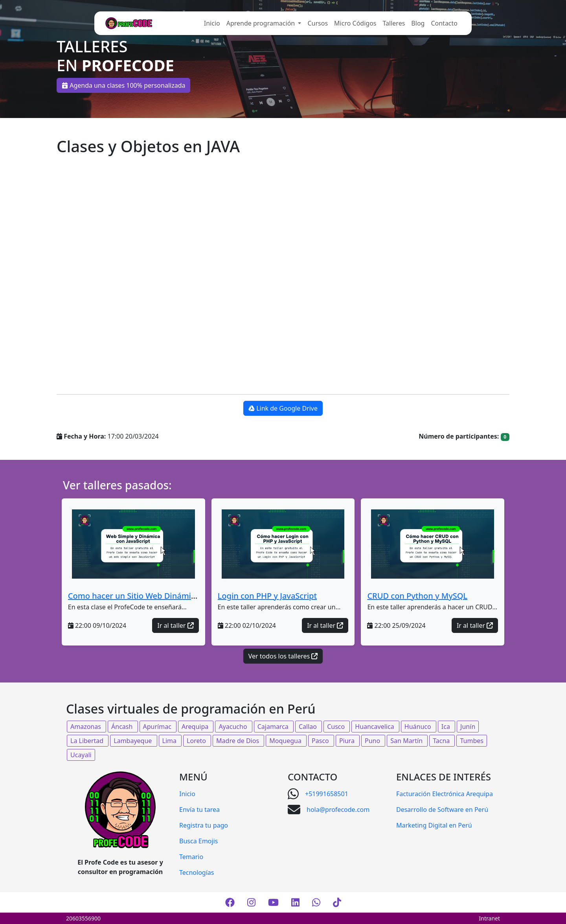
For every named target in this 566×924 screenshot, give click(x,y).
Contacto (444, 23)
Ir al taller (175, 625)
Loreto (197, 741)
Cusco (337, 727)
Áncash (123, 727)
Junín (468, 727)
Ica (447, 727)
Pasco (321, 741)
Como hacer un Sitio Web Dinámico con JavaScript (161, 596)
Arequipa (196, 727)
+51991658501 (327, 794)
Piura (348, 741)
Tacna (442, 741)
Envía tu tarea (199, 810)
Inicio (212, 23)
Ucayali (81, 755)
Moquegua (286, 741)
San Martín (407, 741)
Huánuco (419, 727)
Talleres (394, 23)
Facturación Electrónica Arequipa (445, 794)
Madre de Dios (238, 741)
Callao (309, 727)
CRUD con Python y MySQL (417, 596)
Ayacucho (233, 727)
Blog (418, 23)
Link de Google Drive (283, 408)
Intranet (490, 918)
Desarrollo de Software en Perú (442, 810)
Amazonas (86, 727)
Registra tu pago (204, 825)
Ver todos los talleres (283, 656)
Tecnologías (197, 872)
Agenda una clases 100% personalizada (123, 85)
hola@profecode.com (338, 810)
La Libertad (88, 741)
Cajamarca (274, 727)
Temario (191, 857)
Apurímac (158, 727)
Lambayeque (133, 741)
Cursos (318, 23)
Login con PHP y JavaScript (267, 596)
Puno (373, 741)
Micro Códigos (355, 23)
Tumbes (471, 741)
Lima (170, 741)
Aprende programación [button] (262, 23)
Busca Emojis (198, 841)
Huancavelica (375, 727)
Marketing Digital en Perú (434, 825)
